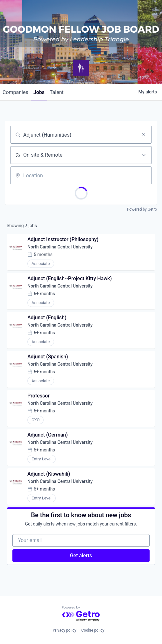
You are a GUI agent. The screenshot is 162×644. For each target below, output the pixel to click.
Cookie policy (93, 630)
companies (15, 92)
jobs (39, 92)
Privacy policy (64, 630)
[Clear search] (144, 135)
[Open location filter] (144, 175)
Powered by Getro (142, 209)
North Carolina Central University (60, 247)
